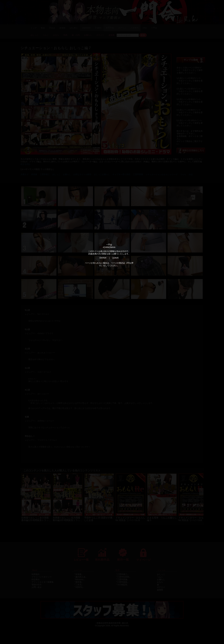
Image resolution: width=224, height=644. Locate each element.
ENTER (103, 258)
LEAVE (116, 258)
